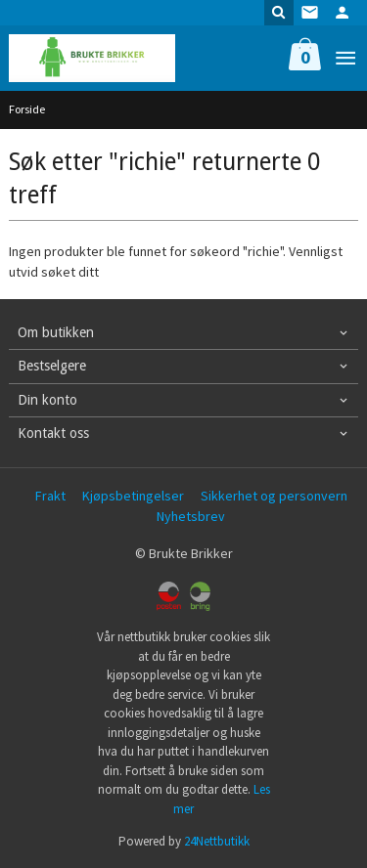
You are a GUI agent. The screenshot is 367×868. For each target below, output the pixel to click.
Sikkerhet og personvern (274, 496)
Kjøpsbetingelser (133, 496)
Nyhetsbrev (191, 516)
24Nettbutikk (217, 841)
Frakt (50, 496)
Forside (27, 109)
